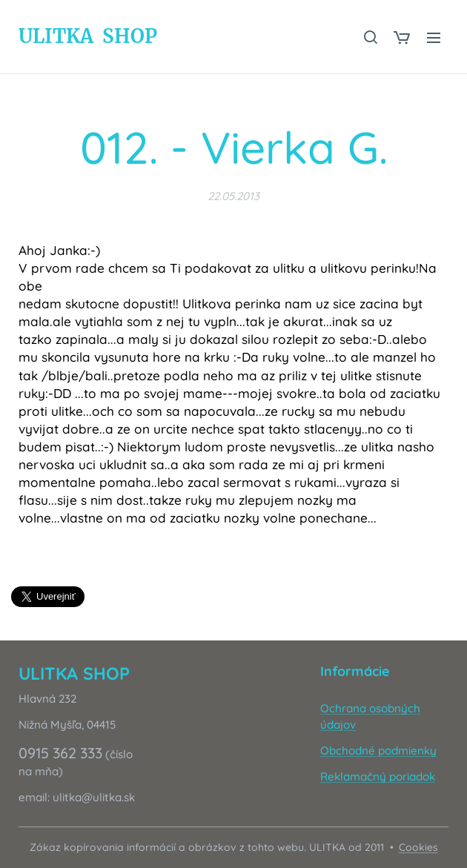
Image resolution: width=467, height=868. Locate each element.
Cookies (418, 847)
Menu (434, 38)
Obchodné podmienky (378, 751)
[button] (370, 37)
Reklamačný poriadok (378, 776)
